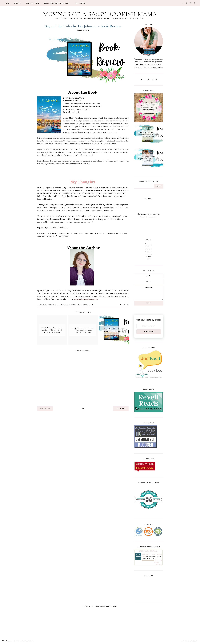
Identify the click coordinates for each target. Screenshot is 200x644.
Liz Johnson (83, 305)
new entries (45, 409)
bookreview (42, 305)
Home (7, 3)
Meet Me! (18, 3)
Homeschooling (33, 3)
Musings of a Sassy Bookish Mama (100, 14)
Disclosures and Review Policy (57, 3)
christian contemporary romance (62, 305)
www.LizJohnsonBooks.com (86, 299)
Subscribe (149, 332)
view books (159, 565)
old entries (121, 409)
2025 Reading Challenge (148, 551)
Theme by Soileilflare (189, 641)
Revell (91, 305)
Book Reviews (81, 3)
